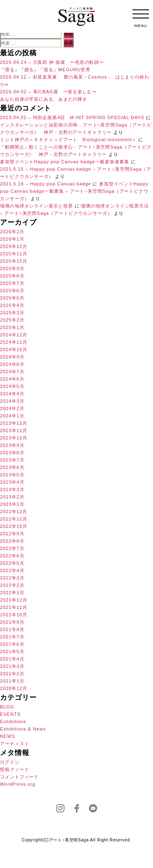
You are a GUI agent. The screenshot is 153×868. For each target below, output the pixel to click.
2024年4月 (12, 394)
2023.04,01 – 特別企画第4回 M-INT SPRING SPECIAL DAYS (72, 117)
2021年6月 (12, 644)
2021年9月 (12, 622)
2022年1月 (12, 593)
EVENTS (10, 714)
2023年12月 (14, 423)
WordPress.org (18, 784)
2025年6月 (12, 291)
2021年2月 (12, 674)
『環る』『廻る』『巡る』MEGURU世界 (45, 70)
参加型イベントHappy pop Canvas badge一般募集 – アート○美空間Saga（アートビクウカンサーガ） (74, 191)
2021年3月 (12, 666)
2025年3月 (12, 313)
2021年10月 (14, 615)
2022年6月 (12, 556)
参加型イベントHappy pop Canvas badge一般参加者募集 (65, 162)
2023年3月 (12, 489)
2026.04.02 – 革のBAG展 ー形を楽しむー (49, 92)
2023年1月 (12, 504)
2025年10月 (14, 261)
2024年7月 (12, 372)
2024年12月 (14, 335)
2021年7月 (12, 637)
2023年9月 (12, 445)
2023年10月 (14, 438)
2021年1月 (12, 681)
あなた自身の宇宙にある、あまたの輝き (44, 99)
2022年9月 (12, 534)
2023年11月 (14, 431)
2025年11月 (14, 254)
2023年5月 (12, 475)
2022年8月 (12, 541)
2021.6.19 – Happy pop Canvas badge (45, 184)
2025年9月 (12, 268)
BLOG (7, 707)
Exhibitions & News (23, 729)
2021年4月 (12, 659)
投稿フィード (14, 769)
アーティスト (14, 744)
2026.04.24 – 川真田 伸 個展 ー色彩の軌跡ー (52, 62)
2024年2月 (12, 408)
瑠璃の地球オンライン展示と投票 (37, 206)
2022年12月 (14, 512)
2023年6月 (12, 467)
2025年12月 (14, 246)
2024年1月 (12, 416)
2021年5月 (12, 652)
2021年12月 (14, 600)
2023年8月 (12, 453)
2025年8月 (12, 276)
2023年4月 (12, 482)
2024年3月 (12, 401)
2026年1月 (12, 239)
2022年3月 (12, 578)
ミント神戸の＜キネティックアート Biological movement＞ (68, 140)
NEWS (8, 736)
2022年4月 (12, 570)
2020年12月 (14, 688)
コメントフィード (19, 777)
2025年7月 (12, 283)
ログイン (10, 762)
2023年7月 (12, 460)
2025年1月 (12, 327)
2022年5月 (12, 563)
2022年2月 (12, 585)
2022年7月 (12, 548)
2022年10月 (14, 526)
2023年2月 (12, 497)
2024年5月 (12, 386)
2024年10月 (14, 349)
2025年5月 (12, 298)
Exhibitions (13, 721)
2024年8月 (12, 364)
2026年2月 (12, 232)
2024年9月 (12, 357)
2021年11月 (14, 607)
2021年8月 (12, 629)
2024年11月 (14, 342)
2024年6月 (12, 379)
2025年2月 (12, 320)
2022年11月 (14, 519)
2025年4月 (12, 305)
